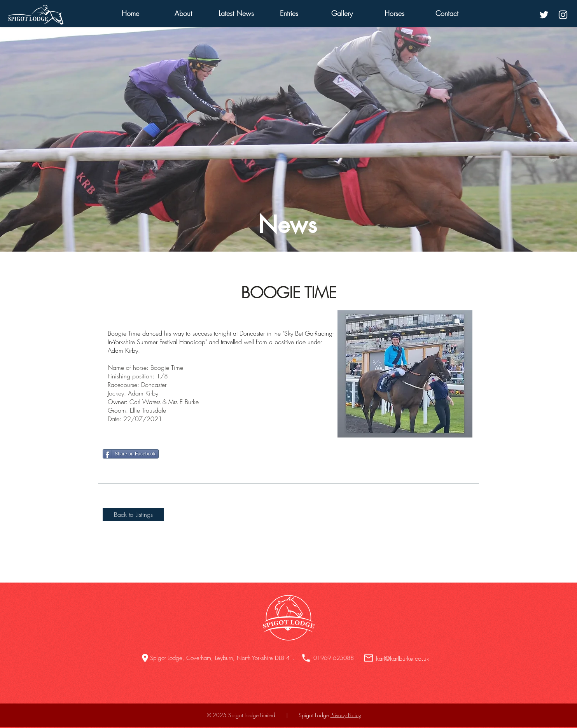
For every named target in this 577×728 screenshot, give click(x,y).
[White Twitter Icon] (544, 15)
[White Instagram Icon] (563, 15)
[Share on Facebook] (131, 454)
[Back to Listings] (133, 514)
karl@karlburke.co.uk (403, 658)
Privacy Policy (346, 715)
